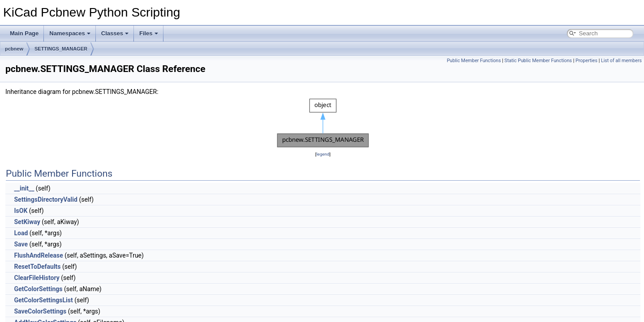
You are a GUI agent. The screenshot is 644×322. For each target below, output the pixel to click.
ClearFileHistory (36, 278)
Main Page (24, 33)
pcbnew (14, 49)
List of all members (621, 61)
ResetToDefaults (37, 267)
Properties (586, 61)
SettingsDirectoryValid (45, 199)
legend (323, 154)
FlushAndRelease (38, 255)
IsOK (21, 211)
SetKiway (27, 222)
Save (21, 244)
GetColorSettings (38, 289)
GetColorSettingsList (43, 300)
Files (149, 33)
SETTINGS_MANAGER (61, 49)
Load (21, 233)
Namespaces (70, 33)
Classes (115, 33)
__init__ (24, 188)
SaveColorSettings (40, 311)
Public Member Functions (474, 61)
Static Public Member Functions (538, 61)
